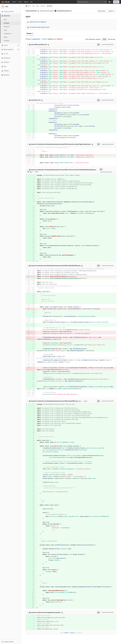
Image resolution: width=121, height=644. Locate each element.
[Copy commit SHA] (38, 11)
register (66, 633)
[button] (10, 642)
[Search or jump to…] (92, 2)
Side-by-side (112, 39)
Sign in (116, 2)
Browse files (102, 11)
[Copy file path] (48, 45)
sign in (72, 633)
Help (31, 2)
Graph (6, 37)
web (33, 6)
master (43, 22)
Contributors (7, 34)
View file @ (108, 45)
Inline (104, 39)
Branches (7, 27)
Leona (28, 6)
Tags (5, 30)
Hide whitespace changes (93, 39)
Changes (30, 34)
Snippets (26, 2)
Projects (14, 2)
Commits (6, 23)
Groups (20, 2)
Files (5, 20)
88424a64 (37, 22)
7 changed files (36, 39)
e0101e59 (49, 6)
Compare (6, 41)
